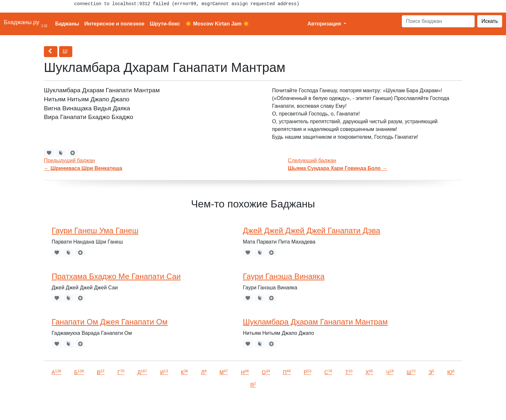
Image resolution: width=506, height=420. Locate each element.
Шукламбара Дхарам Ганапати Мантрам (315, 322)
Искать (490, 21)
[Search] (438, 21)
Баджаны (67, 24)
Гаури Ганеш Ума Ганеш (95, 230)
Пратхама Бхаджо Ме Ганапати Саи (116, 276)
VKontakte (79, 406)
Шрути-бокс (165, 24)
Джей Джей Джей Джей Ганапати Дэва (311, 230)
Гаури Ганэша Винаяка (283, 276)
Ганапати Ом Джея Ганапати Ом (110, 322)
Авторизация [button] (325, 24)
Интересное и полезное (114, 24)
